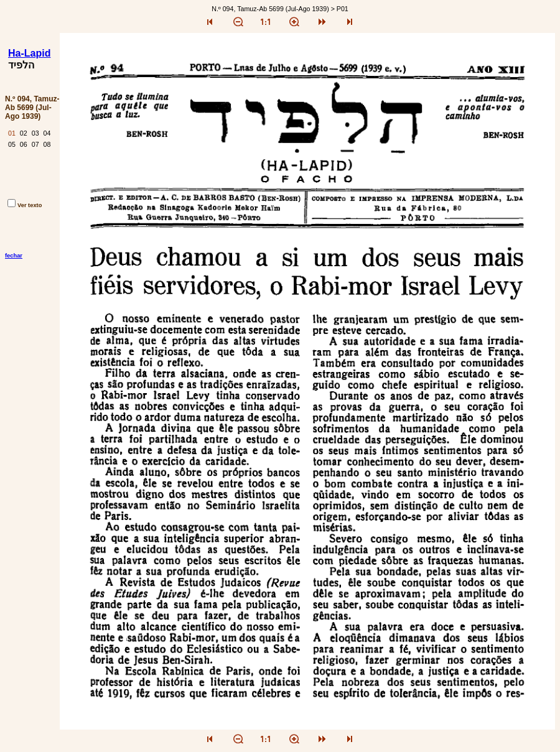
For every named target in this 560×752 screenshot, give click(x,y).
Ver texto (25, 205)
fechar (14, 256)
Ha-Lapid (29, 53)
